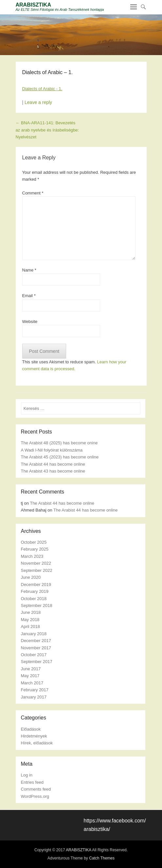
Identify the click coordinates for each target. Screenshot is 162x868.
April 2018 (31, 626)
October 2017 (34, 655)
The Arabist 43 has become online (53, 471)
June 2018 (31, 612)
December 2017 (36, 641)
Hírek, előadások (37, 743)
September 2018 (37, 606)
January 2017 (34, 697)
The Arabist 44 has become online (53, 464)
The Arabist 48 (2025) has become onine (59, 443)
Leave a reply (38, 102)
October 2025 (34, 542)
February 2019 (35, 591)
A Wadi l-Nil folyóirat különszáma (52, 450)
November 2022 (36, 563)
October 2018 (34, 599)
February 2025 (35, 549)
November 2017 (36, 648)
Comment (33, 193)
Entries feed (32, 782)
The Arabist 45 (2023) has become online (60, 457)
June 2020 (31, 577)
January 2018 (34, 634)
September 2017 (37, 662)
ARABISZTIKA (33, 5)
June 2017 (31, 669)
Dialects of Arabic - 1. (42, 89)
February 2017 (35, 690)
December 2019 (36, 585)
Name (29, 270)
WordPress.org (35, 796)
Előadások (31, 729)
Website (30, 322)
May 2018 (30, 620)
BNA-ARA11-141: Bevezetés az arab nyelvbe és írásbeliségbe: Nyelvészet (47, 130)
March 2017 (32, 683)
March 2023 (32, 556)
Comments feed (36, 789)
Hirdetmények (34, 736)
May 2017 (30, 676)
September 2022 (37, 570)
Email (29, 296)
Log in (27, 775)
